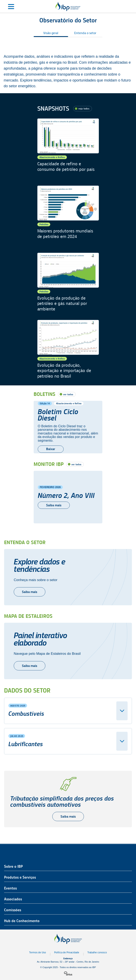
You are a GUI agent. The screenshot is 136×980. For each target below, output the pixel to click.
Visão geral (51, 33)
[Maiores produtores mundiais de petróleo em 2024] (68, 215)
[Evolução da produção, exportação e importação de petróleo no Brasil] (68, 349)
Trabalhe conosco (97, 952)
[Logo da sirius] (68, 973)
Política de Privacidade (67, 952)
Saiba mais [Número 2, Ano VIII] (54, 505)
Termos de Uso (38, 952)
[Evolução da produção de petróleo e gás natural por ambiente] (68, 282)
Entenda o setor (85, 33)
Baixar (51, 449)
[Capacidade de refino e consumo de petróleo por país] (68, 148)
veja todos (84, 109)
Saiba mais (30, 592)
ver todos (68, 394)
